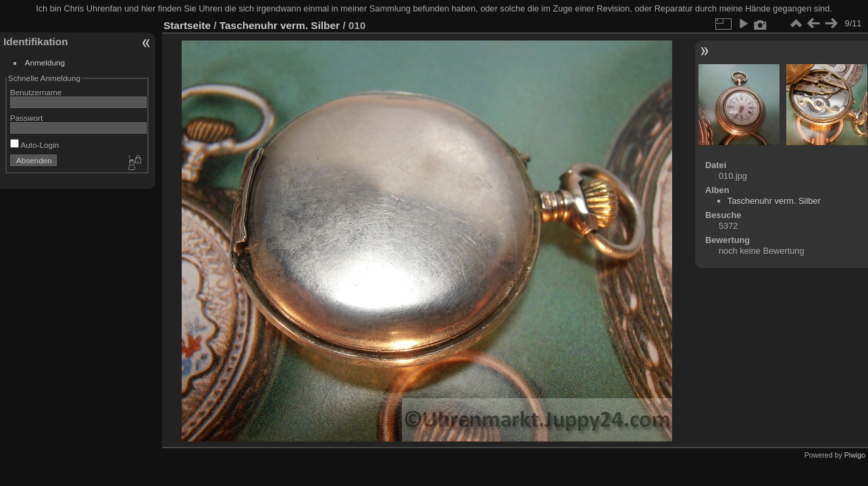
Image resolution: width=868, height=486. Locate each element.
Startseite (187, 25)
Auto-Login (35, 145)
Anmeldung (45, 62)
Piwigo (855, 455)
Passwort (26, 118)
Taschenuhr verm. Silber (280, 25)
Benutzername (36, 92)
